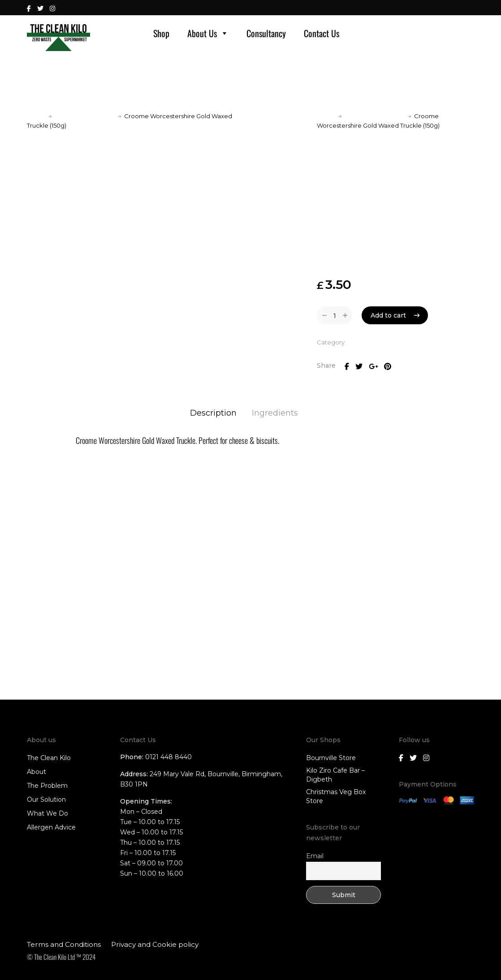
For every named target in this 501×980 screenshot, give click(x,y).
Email (315, 856)
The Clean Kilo (49, 758)
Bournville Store (331, 758)
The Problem (47, 786)
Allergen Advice (51, 827)
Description (213, 413)
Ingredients (275, 413)
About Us (208, 33)
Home (36, 116)
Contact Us (322, 33)
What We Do (48, 813)
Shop (161, 33)
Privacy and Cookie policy (155, 944)
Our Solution (46, 799)
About (37, 772)
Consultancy (266, 33)
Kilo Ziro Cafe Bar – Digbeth (335, 775)
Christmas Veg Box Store (336, 796)
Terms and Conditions (64, 944)
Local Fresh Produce (85, 116)
